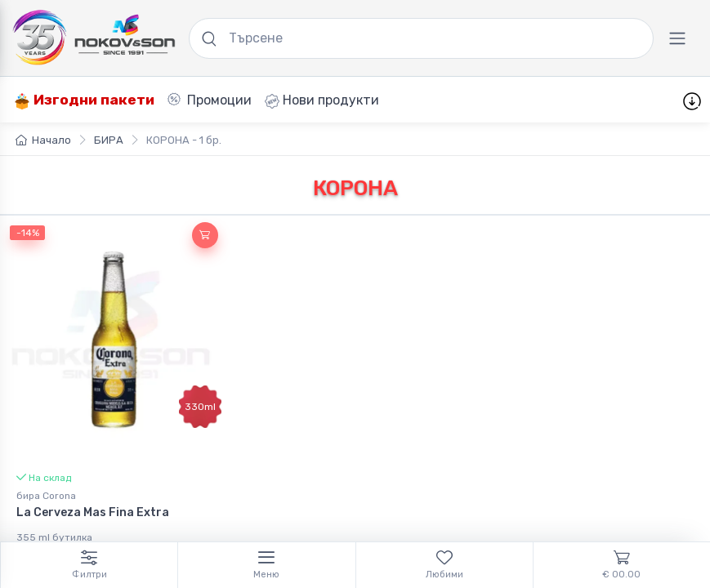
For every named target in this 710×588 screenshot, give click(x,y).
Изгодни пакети (84, 100)
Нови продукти (322, 100)
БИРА (109, 140)
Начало (43, 140)
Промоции (210, 100)
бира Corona (46, 496)
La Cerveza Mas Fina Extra (93, 512)
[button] (205, 235)
